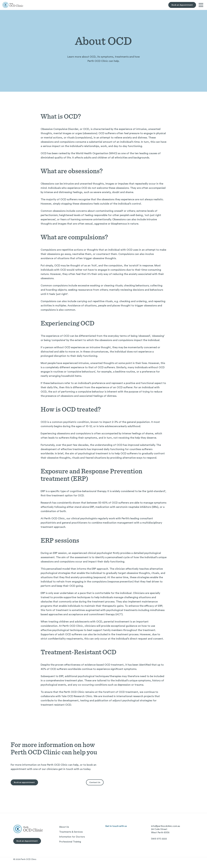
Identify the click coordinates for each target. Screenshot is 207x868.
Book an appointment (24, 782)
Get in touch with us (116, 826)
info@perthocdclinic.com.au (166, 826)
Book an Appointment (182, 5)
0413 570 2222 (159, 839)
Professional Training (70, 842)
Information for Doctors (72, 837)
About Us (64, 827)
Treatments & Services (71, 832)
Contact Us (95, 782)
